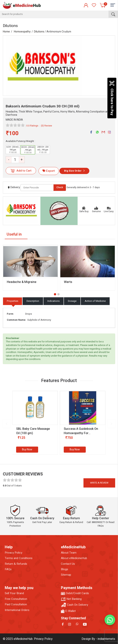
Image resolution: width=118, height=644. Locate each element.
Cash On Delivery (74, 605)
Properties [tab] (13, 301)
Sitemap (66, 575)
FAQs (8, 569)
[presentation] (7, 424)
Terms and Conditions (19, 558)
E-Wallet (68, 611)
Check (60, 187)
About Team (69, 553)
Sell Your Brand (14, 593)
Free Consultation (16, 599)
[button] (55, 294)
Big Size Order (73, 171)
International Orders (17, 610)
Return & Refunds (16, 564)
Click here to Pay (112, 98)
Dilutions (39, 32)
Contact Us (68, 564)
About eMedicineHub (74, 558)
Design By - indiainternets (98, 639)
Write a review (99, 483)
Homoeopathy (22, 32)
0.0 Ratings (32, 126)
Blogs (65, 569)
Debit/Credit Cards (75, 593)
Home (6, 32)
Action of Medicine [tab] (95, 301)
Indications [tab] (53, 301)
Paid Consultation (16, 604)
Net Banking (71, 599)
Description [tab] (33, 301)
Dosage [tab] (72, 301)
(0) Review (46, 126)
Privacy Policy (13, 553)
